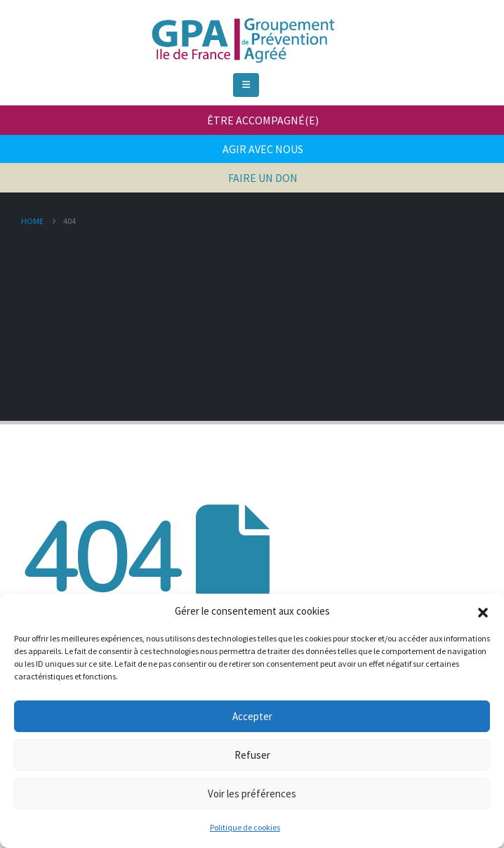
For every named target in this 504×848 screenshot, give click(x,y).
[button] (483, 611)
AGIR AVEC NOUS (263, 149)
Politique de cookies (245, 827)
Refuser (252, 755)
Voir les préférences (252, 794)
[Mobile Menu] (246, 85)
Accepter (252, 716)
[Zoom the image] (241, 17)
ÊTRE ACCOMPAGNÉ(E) (263, 120)
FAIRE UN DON (263, 178)
